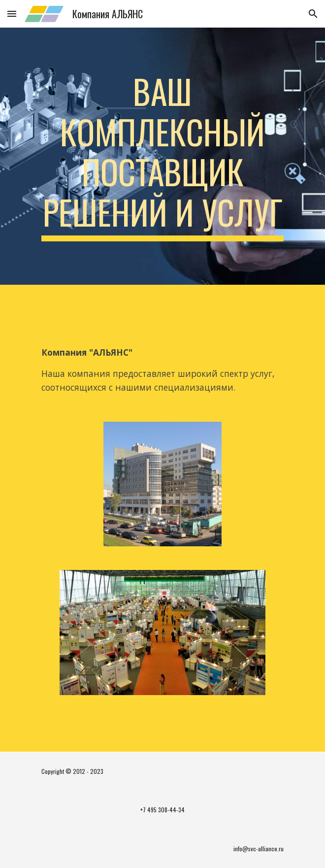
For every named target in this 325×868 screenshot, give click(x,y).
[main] (162, 156)
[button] (12, 14)
